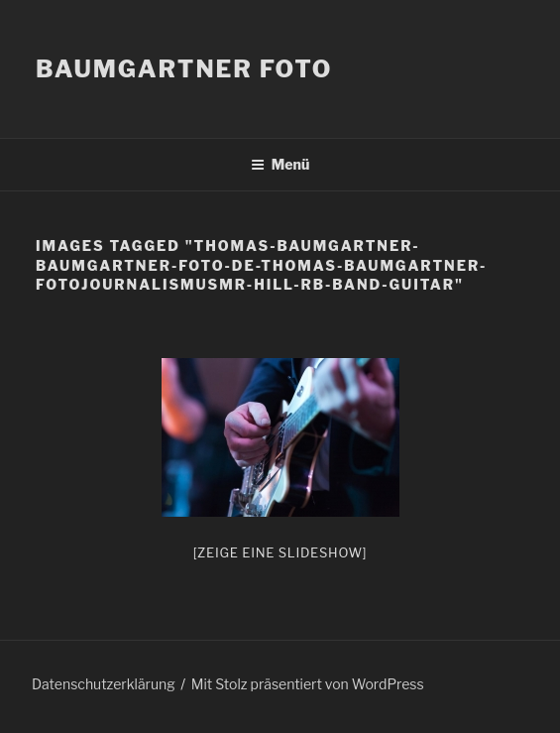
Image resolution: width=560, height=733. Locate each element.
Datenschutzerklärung (104, 684)
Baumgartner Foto (184, 69)
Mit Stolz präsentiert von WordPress (308, 684)
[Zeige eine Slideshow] (280, 552)
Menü (280, 164)
